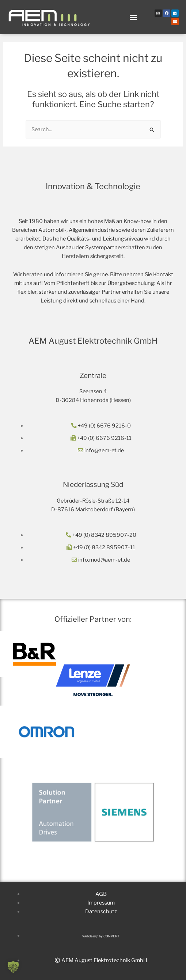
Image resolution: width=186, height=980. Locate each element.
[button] (133, 17)
